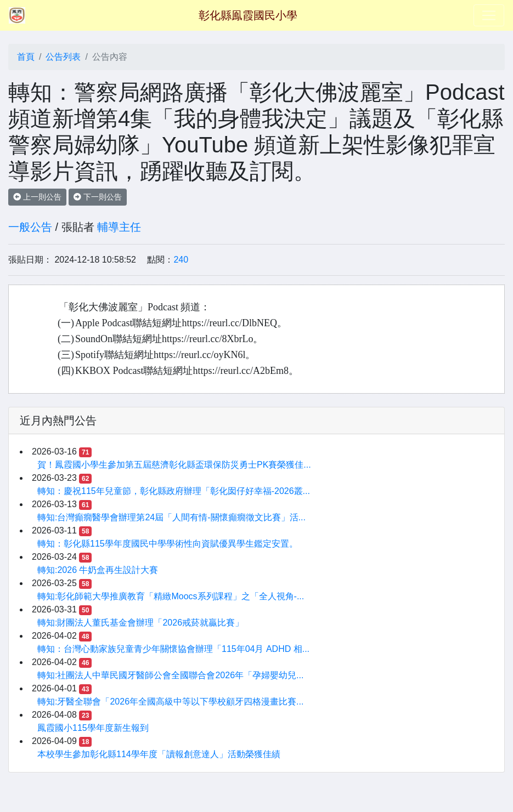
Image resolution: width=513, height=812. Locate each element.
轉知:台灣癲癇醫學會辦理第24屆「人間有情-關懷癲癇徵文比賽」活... (171, 517)
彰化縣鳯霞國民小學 (248, 15)
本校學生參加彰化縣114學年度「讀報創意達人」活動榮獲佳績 (159, 754)
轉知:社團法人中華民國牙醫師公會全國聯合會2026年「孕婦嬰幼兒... (170, 675)
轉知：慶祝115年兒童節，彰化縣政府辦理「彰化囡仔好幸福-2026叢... (174, 491)
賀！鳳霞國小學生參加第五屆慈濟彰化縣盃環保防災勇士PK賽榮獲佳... (174, 465)
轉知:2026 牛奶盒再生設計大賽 (98, 570)
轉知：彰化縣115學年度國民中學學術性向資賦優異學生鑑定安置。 (168, 544)
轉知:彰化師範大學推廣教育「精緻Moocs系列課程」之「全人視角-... (171, 596)
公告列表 (63, 57)
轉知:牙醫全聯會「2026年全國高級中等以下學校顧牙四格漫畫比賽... (170, 702)
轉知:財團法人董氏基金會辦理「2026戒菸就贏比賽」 (140, 623)
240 (181, 260)
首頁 (26, 57)
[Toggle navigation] (489, 15)
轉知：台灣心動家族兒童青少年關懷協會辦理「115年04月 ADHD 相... (173, 649)
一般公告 (30, 227)
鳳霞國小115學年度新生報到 (93, 728)
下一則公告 (98, 197)
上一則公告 (37, 197)
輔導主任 (119, 227)
